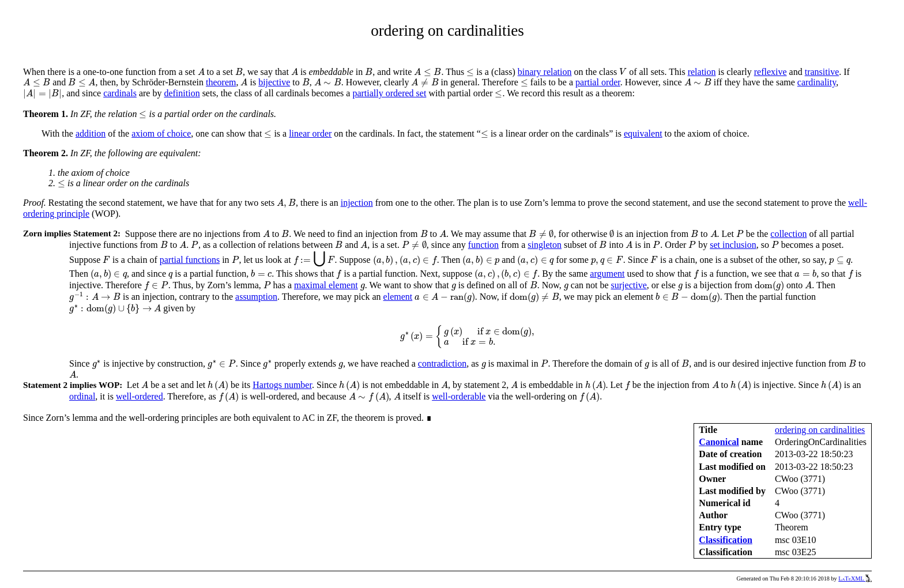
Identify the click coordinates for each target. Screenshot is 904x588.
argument (607, 274)
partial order (598, 82)
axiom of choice (161, 133)
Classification (725, 540)
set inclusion (733, 245)
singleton (545, 245)
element (398, 297)
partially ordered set (389, 93)
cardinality (817, 82)
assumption (256, 297)
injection (357, 203)
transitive (822, 72)
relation (702, 72)
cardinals (120, 93)
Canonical (719, 442)
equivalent (643, 133)
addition (91, 133)
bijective (274, 82)
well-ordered (140, 396)
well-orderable (459, 396)
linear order (310, 133)
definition (182, 93)
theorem (221, 82)
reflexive (771, 72)
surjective (629, 285)
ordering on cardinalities (820, 430)
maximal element (326, 285)
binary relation (545, 72)
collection (788, 234)
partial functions (190, 260)
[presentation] (201, 72)
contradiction (442, 363)
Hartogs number (282, 385)
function (483, 245)
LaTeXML (855, 578)
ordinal (82, 396)
